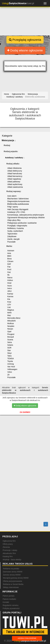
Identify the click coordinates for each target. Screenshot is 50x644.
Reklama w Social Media (13, 584)
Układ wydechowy (15, 184)
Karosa (10, 296)
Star (9, 350)
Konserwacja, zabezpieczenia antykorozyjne (26, 215)
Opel (9, 332)
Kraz (9, 302)
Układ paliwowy (14, 182)
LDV (9, 305)
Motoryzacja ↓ (9, 140)
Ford (9, 269)
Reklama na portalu (11, 569)
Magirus (11, 310)
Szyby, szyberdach (15, 231)
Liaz (9, 307)
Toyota (10, 361)
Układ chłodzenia (14, 168)
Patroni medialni (9, 599)
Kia (9, 299)
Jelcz (9, 291)
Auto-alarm (12, 196)
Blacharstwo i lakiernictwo (18, 199)
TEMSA (11, 358)
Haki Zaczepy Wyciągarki (18, 209)
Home (6, 94)
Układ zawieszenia (15, 187)
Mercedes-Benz (14, 318)
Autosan (11, 251)
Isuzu (10, 286)
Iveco (10, 288)
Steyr (10, 353)
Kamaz (10, 294)
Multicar (11, 323)
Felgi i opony (13, 207)
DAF (9, 264)
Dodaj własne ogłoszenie (25, 50)
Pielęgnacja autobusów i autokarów (22, 223)
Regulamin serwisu (11, 605)
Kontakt (6, 602)
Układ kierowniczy (15, 176)
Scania (10, 340)
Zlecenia (6, 547)
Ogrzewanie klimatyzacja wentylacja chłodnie (26, 218)
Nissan (10, 329)
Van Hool (11, 367)
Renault (11, 337)
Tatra (9, 356)
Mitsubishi (11, 321)
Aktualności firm (9, 553)
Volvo (10, 372)
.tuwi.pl (18, 3)
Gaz (9, 272)
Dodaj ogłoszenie (27, 638)
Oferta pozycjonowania (12, 581)
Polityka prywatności (11, 608)
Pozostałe (11, 242)
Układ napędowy (14, 179)
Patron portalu (9, 596)
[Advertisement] (25, 434)
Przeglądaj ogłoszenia (25, 40)
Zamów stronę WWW (12, 575)
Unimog (11, 364)
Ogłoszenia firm (9, 541)
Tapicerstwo (12, 234)
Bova (9, 259)
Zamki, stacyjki (13, 239)
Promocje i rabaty (10, 550)
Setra (10, 342)
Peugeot (11, 334)
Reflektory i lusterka (16, 228)
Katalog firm (8, 556)
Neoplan (11, 326)
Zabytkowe (12, 236)
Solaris (10, 345)
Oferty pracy (8, 544)
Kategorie (7, 136)
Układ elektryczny (15, 171)
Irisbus (10, 280)
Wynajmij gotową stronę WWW (16, 578)
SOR (9, 348)
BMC (9, 256)
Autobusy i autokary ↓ (15, 158)
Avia (9, 253)
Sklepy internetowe (11, 587)
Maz (9, 315)
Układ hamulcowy (15, 174)
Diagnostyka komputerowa (18, 201)
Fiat (9, 267)
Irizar (9, 283)
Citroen (10, 261)
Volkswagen (12, 369)
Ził (8, 375)
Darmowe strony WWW (13, 572)
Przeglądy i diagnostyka (17, 226)
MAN (9, 313)
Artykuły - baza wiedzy (12, 560)
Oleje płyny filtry (14, 220)
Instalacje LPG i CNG (16, 212)
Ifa (8, 275)
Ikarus (10, 278)
